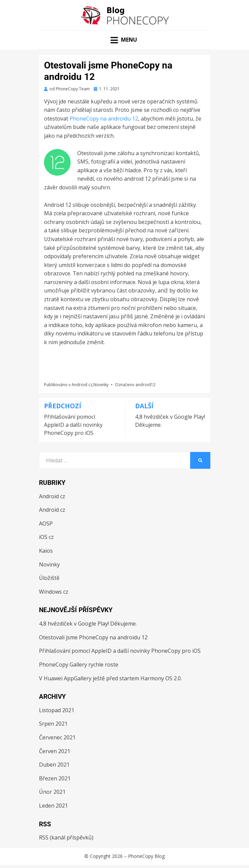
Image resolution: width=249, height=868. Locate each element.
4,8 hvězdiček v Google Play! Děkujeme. (88, 624)
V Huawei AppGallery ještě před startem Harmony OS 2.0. (110, 678)
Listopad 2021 (57, 710)
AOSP (46, 523)
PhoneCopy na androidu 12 (104, 119)
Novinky (101, 385)
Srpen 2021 (53, 724)
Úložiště (49, 578)
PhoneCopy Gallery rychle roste (79, 665)
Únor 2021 (52, 792)
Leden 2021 (53, 806)
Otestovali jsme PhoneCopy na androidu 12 (93, 637)
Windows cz (54, 592)
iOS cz (46, 537)
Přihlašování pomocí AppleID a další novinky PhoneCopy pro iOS (120, 651)
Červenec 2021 (57, 737)
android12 (146, 385)
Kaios (46, 551)
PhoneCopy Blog (146, 856)
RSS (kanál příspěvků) (66, 837)
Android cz (82, 385)
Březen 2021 (55, 778)
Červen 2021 (55, 751)
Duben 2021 (54, 765)
